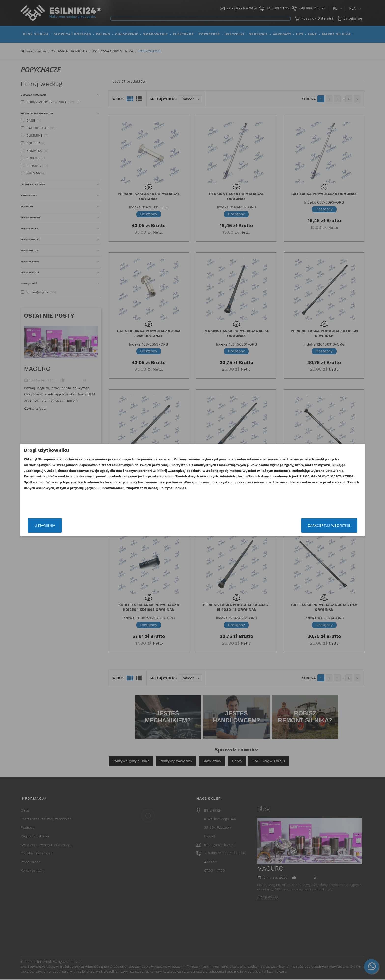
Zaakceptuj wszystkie (277, 525)
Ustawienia (97, 525)
